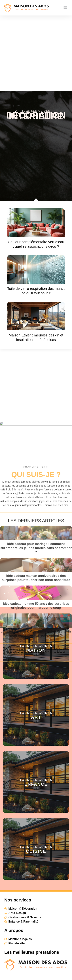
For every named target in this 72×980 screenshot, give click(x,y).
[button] (65, 8)
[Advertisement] (36, 53)
